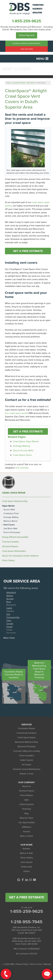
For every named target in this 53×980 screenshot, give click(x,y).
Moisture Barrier (11, 521)
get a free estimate (27, 897)
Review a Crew (27, 774)
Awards (27, 832)
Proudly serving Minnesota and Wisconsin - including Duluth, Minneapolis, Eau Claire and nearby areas (27, 28)
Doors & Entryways (12, 532)
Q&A (26, 800)
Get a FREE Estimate (28, 251)
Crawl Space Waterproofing (15, 501)
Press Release (26, 795)
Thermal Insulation (11, 542)
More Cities (9, 638)
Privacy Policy (22, 964)
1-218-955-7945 (26, 922)
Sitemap (47, 964)
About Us (27, 786)
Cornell (9, 627)
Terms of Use (36, 964)
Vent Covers (9, 525)
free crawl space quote (16, 413)
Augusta (10, 599)
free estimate (22, 468)
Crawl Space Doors (22, 455)
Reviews (26, 849)
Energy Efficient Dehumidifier (15, 537)
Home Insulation (27, 756)
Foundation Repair (27, 728)
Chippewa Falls (13, 617)
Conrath (10, 623)
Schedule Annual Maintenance (26, 43)
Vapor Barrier (8, 506)
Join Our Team (26, 49)
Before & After (27, 853)
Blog (27, 813)
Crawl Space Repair (14, 493)
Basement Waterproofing (26, 742)
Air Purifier (26, 765)
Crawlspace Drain (11, 514)
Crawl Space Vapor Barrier (26, 441)
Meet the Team (26, 818)
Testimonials (26, 867)
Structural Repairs (10, 546)
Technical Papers (26, 791)
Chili (8, 614)
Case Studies (26, 862)
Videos (27, 871)
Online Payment (27, 35)
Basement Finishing (26, 747)
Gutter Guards (27, 760)
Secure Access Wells (23, 450)
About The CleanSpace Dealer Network (20, 556)
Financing (27, 809)
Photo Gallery (8, 560)
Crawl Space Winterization (14, 551)
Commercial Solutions (26, 733)
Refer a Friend (26, 836)
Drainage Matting (21, 446)
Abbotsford (11, 592)
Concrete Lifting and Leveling (26, 751)
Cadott (9, 608)
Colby (9, 620)
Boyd (9, 602)
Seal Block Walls (11, 529)
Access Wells (9, 510)
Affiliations (27, 827)
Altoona (10, 595)
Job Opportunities (26, 822)
